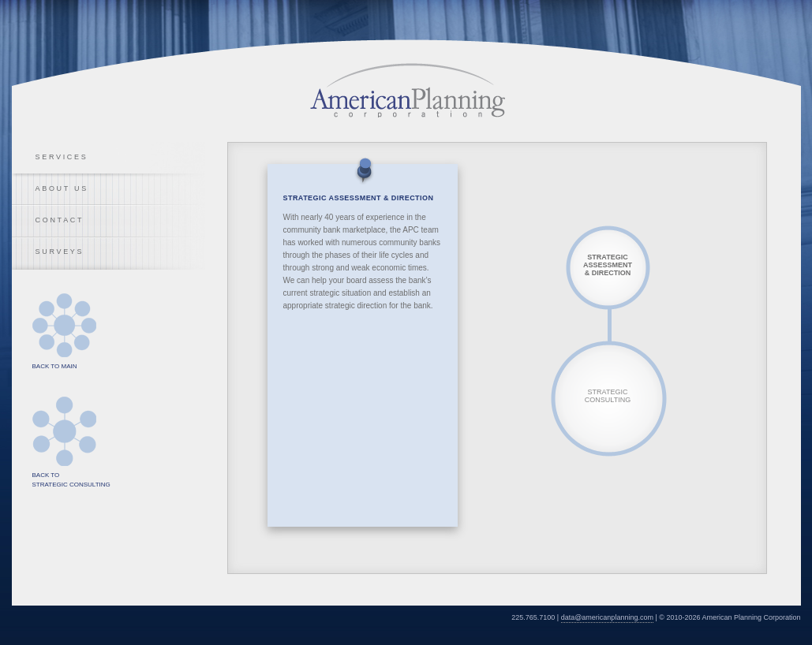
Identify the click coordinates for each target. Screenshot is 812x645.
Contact (60, 220)
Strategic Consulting (608, 396)
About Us (62, 188)
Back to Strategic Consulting (64, 431)
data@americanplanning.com (607, 617)
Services (62, 157)
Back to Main (64, 325)
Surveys (60, 252)
